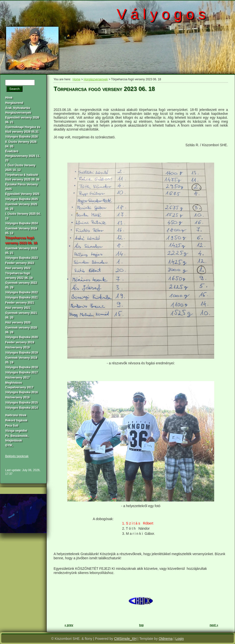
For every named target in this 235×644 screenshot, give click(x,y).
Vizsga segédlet (16, 431)
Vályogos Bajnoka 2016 (21, 392)
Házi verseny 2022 (18, 268)
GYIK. (9, 445)
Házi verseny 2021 (18, 308)
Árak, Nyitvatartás (18, 108)
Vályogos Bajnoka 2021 (21, 298)
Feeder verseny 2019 (20, 342)
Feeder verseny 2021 (20, 303)
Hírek (9, 98)
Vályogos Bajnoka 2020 (21, 337)
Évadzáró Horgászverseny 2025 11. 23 (23, 156)
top (141, 625)
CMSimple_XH (125, 639)
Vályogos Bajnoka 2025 (21, 199)
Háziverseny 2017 (17, 378)
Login (180, 639)
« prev (69, 625)
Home (77, 79)
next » (214, 625)
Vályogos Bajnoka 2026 (21, 137)
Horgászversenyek (96, 79)
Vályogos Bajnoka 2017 (21, 372)
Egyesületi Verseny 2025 (22, 194)
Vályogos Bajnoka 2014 (21, 408)
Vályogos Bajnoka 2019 (21, 353)
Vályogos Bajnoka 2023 (21, 258)
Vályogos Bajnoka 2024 (21, 223)
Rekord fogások (16, 420)
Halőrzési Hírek (16, 415)
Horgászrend (14, 103)
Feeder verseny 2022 (20, 263)
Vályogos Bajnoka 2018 (21, 367)
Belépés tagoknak (17, 456)
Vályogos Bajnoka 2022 (21, 292)
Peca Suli (12, 426)
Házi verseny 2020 (18, 322)
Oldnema (166, 639)
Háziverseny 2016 (17, 397)
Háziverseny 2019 (17, 347)
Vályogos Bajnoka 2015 (21, 403)
